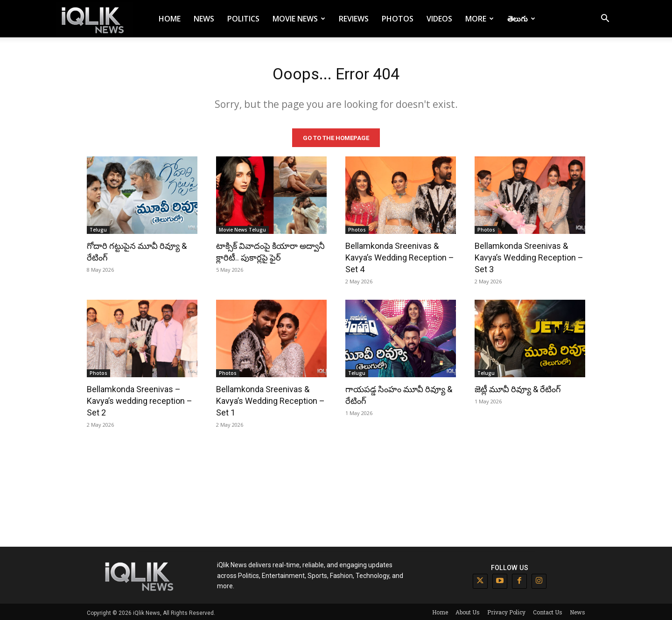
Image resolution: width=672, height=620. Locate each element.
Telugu (98, 228)
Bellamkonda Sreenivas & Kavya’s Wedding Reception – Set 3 (529, 256)
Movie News (299, 19)
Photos (398, 19)
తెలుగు (521, 19)
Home (170, 19)
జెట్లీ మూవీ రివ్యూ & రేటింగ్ (518, 387)
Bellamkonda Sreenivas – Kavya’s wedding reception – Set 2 (140, 399)
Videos (439, 19)
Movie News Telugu (242, 228)
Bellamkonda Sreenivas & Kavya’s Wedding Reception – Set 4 (400, 256)
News (204, 19)
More (479, 19)
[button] (605, 19)
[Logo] (94, 19)
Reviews (354, 19)
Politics (243, 19)
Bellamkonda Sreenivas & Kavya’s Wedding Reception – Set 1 (270, 399)
